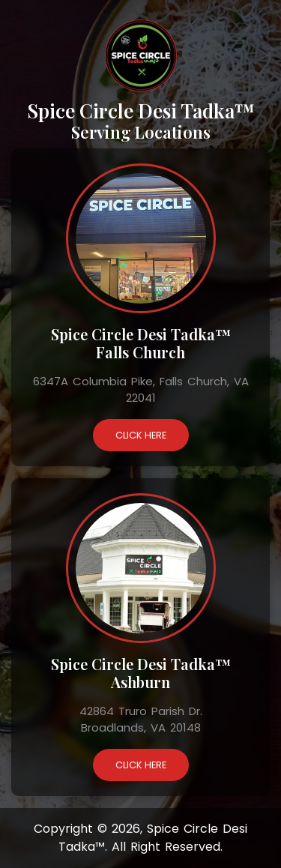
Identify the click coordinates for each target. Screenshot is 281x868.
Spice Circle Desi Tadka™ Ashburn (141, 673)
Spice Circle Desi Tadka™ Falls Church (141, 343)
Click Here (141, 435)
